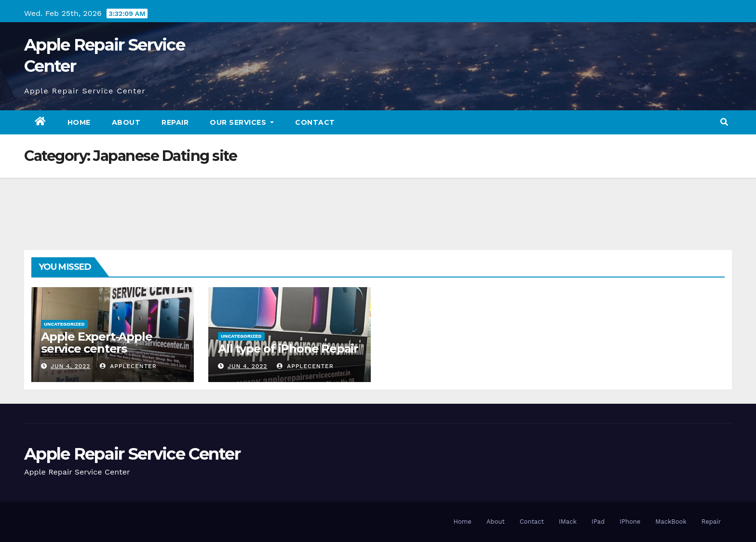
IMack (568, 522)
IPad (598, 522)
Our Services (242, 122)
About (126, 122)
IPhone (630, 522)
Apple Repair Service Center (132, 454)
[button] (724, 122)
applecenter (128, 366)
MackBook (671, 522)
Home (79, 122)
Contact (315, 122)
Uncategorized (64, 324)
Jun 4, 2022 (70, 366)
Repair (175, 122)
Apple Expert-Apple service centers (96, 343)
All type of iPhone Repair (288, 349)
